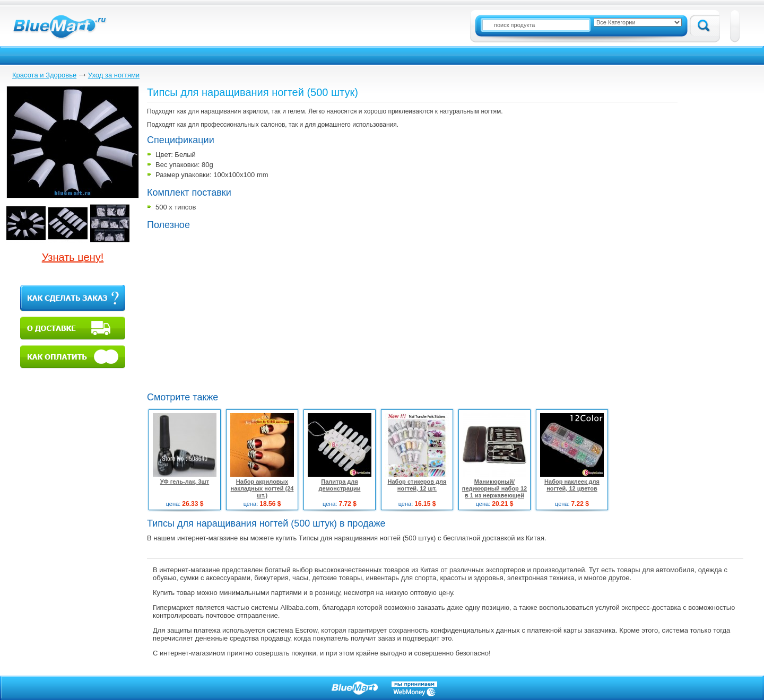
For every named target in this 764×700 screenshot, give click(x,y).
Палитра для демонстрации (340, 485)
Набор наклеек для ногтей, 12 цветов (572, 485)
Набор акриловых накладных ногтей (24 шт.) (262, 488)
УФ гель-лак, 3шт (185, 482)
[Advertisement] (236, 310)
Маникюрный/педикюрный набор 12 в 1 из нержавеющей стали (494, 492)
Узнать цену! (73, 257)
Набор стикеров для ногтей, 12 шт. (417, 485)
